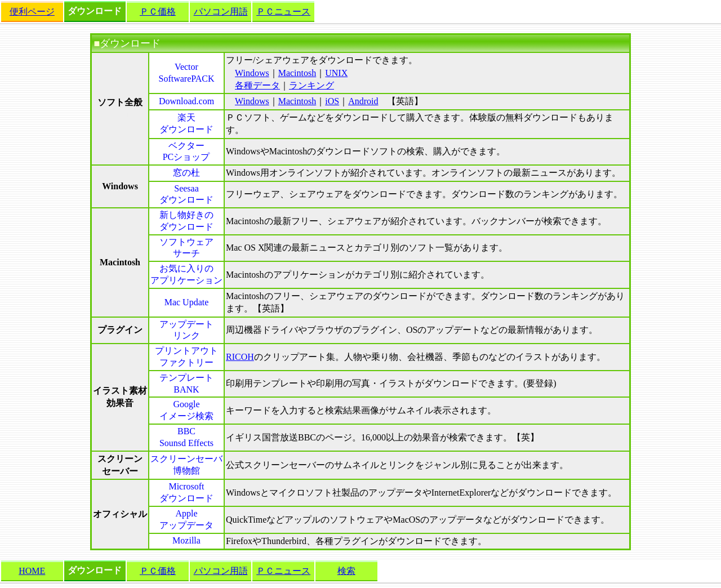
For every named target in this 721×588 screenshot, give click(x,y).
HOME (32, 571)
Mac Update (187, 302)
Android (363, 101)
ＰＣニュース (283, 12)
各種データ (257, 85)
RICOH (240, 357)
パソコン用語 (221, 12)
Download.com (186, 101)
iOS (332, 101)
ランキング (311, 85)
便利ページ (32, 12)
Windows (252, 73)
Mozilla (186, 540)
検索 (346, 571)
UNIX (336, 73)
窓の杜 (186, 173)
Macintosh (297, 73)
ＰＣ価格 (158, 12)
